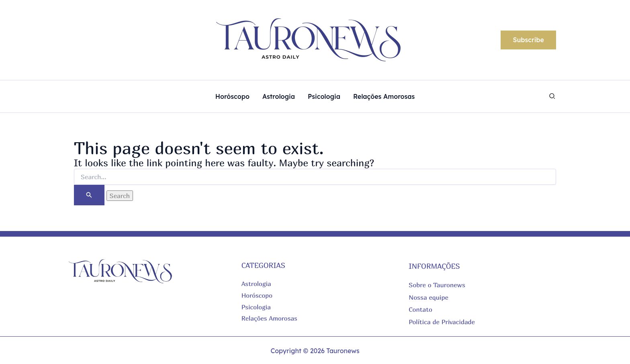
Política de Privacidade (442, 321)
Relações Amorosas (270, 318)
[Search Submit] (89, 195)
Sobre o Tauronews (437, 285)
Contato (420, 309)
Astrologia (257, 284)
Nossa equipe (429, 297)
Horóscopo (257, 295)
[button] (528, 40)
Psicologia (256, 307)
